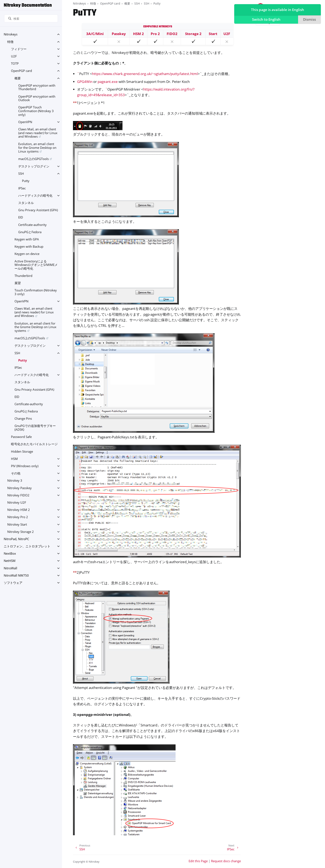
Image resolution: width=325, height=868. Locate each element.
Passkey (119, 34)
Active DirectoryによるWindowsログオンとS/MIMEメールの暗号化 (36, 265)
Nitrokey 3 (15, 481)
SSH (21, 174)
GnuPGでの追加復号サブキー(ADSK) (35, 428)
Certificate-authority (32, 225)
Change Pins (23, 419)
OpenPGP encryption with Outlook (37, 98)
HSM (14, 459)
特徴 (10, 42)
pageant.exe (108, 82)
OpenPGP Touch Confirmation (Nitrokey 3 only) (36, 111)
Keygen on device (27, 254)
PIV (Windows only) (25, 466)
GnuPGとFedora (30, 232)
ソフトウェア (13, 583)
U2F (14, 56)
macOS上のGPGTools (33, 159)
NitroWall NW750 (16, 575)
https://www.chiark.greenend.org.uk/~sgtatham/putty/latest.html (145, 74)
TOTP (15, 64)
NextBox (10, 553)
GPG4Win (85, 82)
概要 (18, 78)
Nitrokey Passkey (19, 488)
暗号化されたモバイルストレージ (34, 444)
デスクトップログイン (34, 166)
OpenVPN (25, 122)
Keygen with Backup (29, 247)
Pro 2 (155, 34)
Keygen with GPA (27, 239)
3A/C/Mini (95, 34)
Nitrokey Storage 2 (21, 532)
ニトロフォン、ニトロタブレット (27, 546)
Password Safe (21, 437)
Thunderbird (23, 276)
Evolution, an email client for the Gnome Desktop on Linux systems (37, 148)
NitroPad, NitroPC (16, 539)
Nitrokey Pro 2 (18, 517)
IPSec (22, 188)
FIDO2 (172, 34)
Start (213, 34)
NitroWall (10, 568)
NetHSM (10, 561)
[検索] (31, 18)
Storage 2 (193, 34)
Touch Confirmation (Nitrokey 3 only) (36, 292)
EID (21, 217)
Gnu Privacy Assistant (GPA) (38, 210)
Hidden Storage (22, 452)
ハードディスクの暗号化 (35, 196)
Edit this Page (198, 861)
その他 (16, 473)
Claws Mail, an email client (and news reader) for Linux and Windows (38, 133)
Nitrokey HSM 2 (19, 510)
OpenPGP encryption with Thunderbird (37, 87)
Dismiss (309, 20)
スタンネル (26, 203)
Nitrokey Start (17, 524)
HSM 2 (138, 34)
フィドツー (19, 49)
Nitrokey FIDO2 (18, 495)
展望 (18, 283)
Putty (26, 181)
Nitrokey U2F (17, 502)
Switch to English (265, 20)
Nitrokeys (11, 34)
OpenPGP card (21, 71)
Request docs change (226, 861)
